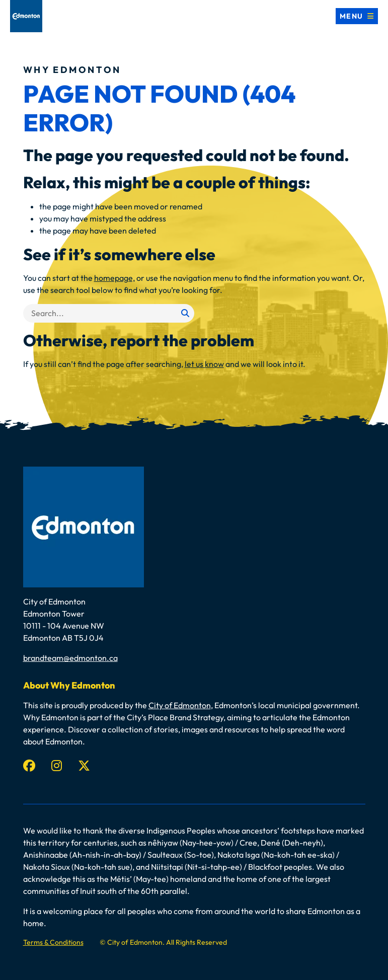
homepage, (114, 278)
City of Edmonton (180, 705)
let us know (204, 364)
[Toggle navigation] (357, 16)
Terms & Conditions (53, 942)
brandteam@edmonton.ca (70, 658)
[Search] (109, 313)
